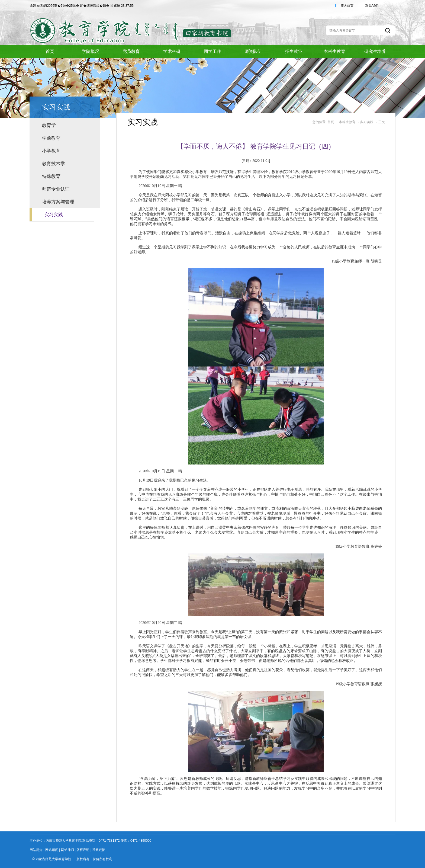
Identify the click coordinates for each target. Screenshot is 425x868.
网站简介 (36, 850)
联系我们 (372, 6)
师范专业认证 (56, 189)
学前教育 (51, 138)
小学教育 (51, 151)
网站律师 (67, 850)
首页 (331, 122)
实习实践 (54, 215)
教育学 (49, 125)
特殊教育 (51, 176)
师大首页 (347, 6)
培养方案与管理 (58, 202)
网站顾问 (52, 850)
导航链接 (99, 850)
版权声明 (83, 850)
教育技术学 (54, 164)
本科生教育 (347, 122)
